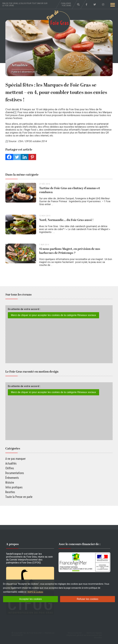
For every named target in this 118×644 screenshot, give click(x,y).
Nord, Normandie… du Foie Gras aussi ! (66, 220)
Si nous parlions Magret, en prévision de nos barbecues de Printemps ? (70, 251)
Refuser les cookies (88, 599)
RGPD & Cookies (35, 592)
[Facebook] (9, 157)
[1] (15, 112)
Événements (12, 478)
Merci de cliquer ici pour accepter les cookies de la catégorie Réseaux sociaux (53, 315)
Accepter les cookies (30, 599)
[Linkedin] (25, 157)
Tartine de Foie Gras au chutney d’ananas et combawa (70, 190)
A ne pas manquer (16, 459)
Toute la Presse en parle (19, 497)
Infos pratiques (14, 487)
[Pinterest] (32, 157)
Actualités (20, 65)
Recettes (10, 492)
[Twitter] (17, 157)
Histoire (10, 482)
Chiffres (10, 468)
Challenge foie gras (66, 4)
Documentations (15, 473)
